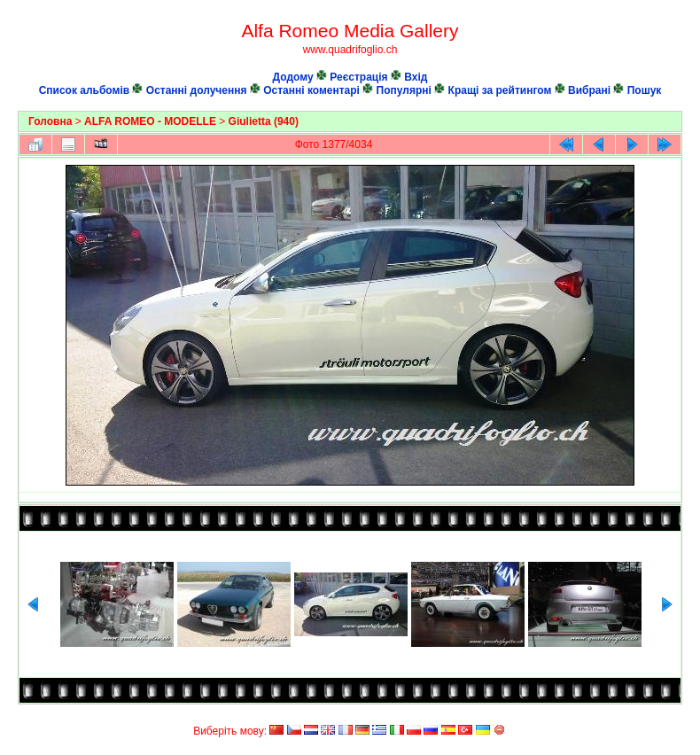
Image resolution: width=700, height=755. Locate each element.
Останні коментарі (311, 90)
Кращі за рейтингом (500, 90)
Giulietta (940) (264, 121)
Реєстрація (358, 77)
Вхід (416, 77)
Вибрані (589, 90)
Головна (50, 121)
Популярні (404, 90)
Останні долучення (197, 90)
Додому (293, 77)
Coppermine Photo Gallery (662, 715)
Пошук (645, 90)
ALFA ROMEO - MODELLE (150, 121)
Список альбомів (84, 90)
